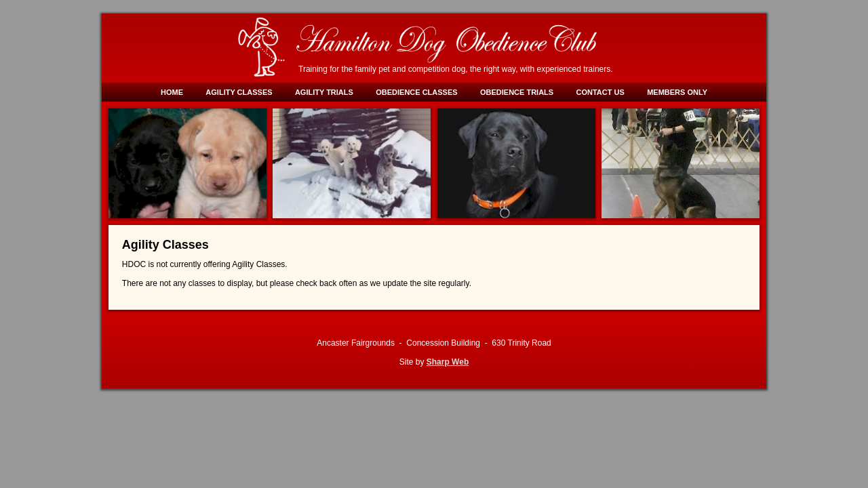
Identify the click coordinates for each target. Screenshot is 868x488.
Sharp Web (448, 362)
